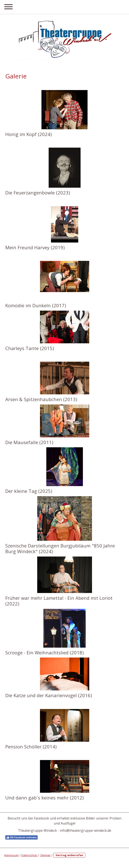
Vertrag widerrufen (69, 855)
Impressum (11, 855)
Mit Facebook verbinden (21, 837)
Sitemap (45, 855)
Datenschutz (29, 855)
